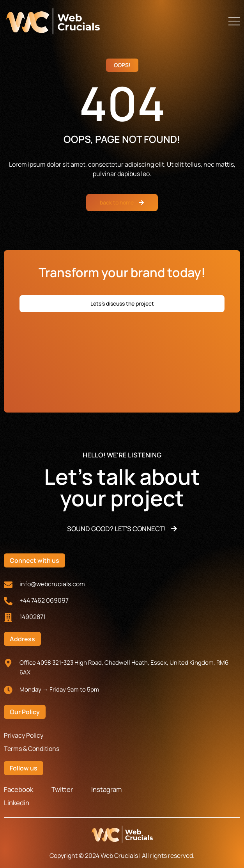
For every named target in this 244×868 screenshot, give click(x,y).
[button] (234, 21)
